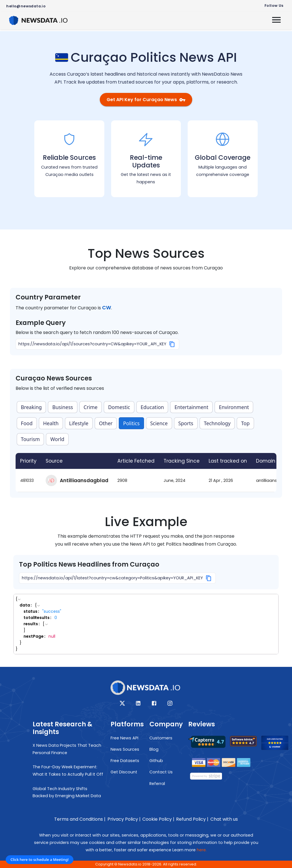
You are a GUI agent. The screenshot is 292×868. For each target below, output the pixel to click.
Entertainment (191, 407)
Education (152, 407)
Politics (131, 423)
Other (106, 423)
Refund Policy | (192, 819)
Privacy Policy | (124, 819)
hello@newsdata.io (26, 6)
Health (51, 423)
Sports (186, 423)
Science (159, 423)
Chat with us (224, 819)
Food (27, 423)
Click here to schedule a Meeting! (40, 860)
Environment (234, 407)
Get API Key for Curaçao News (146, 100)
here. (202, 850)
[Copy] (172, 344)
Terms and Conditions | (80, 819)
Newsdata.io (130, 864)
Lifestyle (79, 423)
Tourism (30, 439)
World (57, 439)
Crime (91, 407)
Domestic (119, 407)
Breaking (31, 407)
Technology (217, 423)
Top (245, 423)
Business (63, 407)
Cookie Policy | (158, 819)
